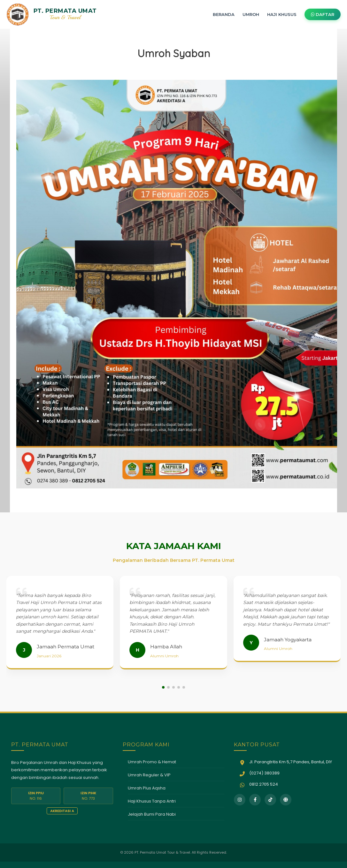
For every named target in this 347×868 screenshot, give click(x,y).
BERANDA (224, 14)
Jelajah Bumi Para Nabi (152, 814)
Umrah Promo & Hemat (152, 762)
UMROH (251, 14)
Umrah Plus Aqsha (147, 788)
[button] (163, 687)
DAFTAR (323, 14)
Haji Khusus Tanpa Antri (152, 801)
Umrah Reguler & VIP (149, 775)
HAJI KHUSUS (282, 14)
